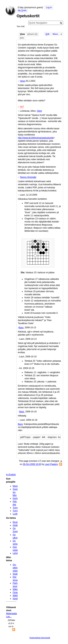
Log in (49, 7)
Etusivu (16, 522)
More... (56, 34)
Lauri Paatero (51, 464)
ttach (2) (32, 34)
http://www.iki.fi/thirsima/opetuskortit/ (36, 138)
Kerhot (16, 498)
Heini (39, 111)
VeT (22, 107)
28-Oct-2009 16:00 (32, 464)
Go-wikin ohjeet (16, 568)
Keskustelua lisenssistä (40, 638)
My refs (22, 11)
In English (11, 475)
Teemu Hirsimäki (28, 177)
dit (47, 34)
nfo (22, 38)
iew (22, 34)
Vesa (22, 81)
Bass (21, 328)
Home (11, 11)
